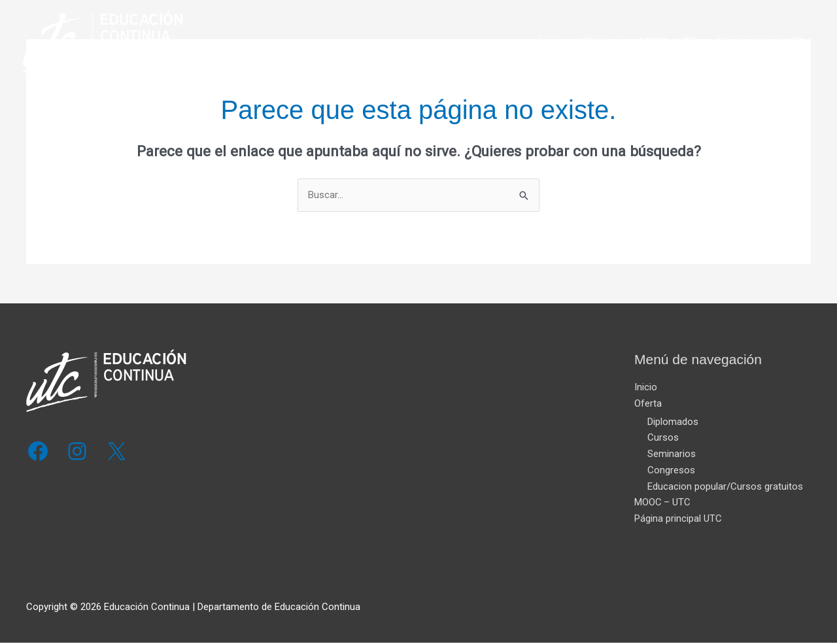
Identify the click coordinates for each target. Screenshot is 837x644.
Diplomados (673, 422)
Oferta (594, 45)
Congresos (671, 471)
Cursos (663, 438)
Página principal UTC (760, 45)
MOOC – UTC (669, 45)
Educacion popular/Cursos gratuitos (725, 487)
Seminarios (672, 454)
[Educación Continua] (113, 44)
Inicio (550, 45)
